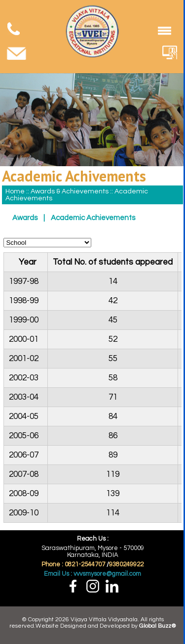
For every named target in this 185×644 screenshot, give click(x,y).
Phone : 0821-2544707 (73, 564)
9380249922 (126, 564)
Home (15, 191)
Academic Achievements (93, 218)
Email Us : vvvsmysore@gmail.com (92, 574)
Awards (25, 218)
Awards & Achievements (70, 191)
